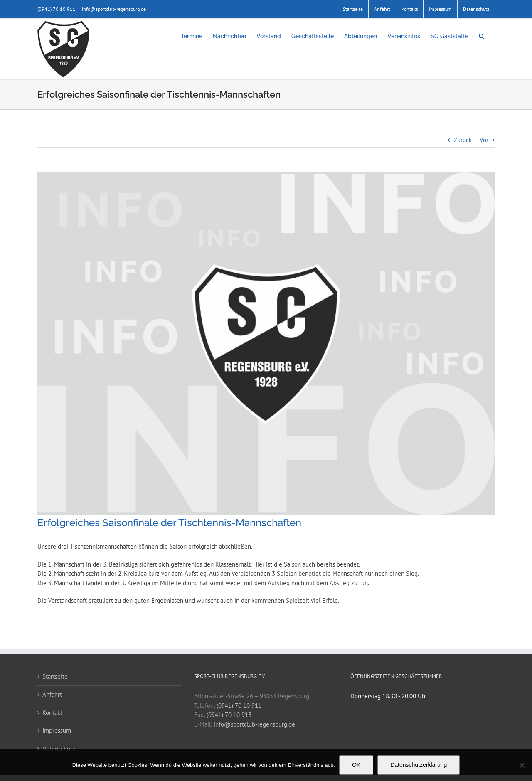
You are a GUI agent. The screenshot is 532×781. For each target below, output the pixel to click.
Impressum (57, 730)
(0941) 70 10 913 (229, 715)
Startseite (55, 676)
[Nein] (522, 765)
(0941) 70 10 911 (239, 706)
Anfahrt (52, 694)
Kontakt (52, 713)
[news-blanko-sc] (266, 344)
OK (356, 765)
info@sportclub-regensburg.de (114, 9)
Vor (484, 140)
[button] (482, 36)
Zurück (463, 140)
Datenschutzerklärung (419, 765)
